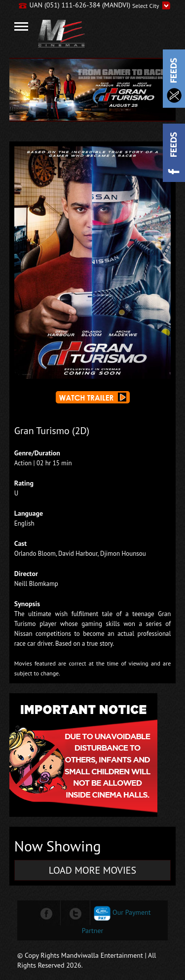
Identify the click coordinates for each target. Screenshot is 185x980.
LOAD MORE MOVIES (92, 870)
